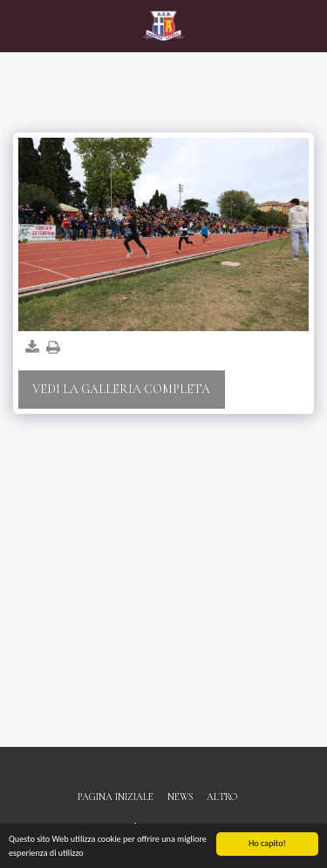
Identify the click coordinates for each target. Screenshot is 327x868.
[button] (19, 25)
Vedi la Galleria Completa (121, 389)
